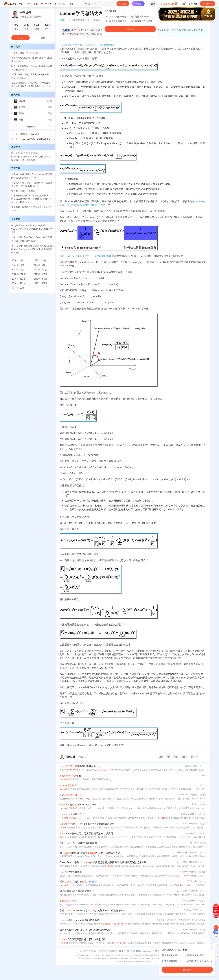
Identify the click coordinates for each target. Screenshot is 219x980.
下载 (28, 4)
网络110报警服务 (94, 958)
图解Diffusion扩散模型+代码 (25, 153)
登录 (153, 4)
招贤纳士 (94, 951)
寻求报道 (113, 951)
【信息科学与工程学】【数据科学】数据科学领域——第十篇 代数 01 (32, 184)
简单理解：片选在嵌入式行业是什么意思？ (32, 209)
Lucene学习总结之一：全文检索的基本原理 (93, 256)
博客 (21, 4)
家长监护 (82, 958)
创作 (208, 4)
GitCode (46, 4)
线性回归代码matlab (30, 134)
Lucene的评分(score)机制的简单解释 (35, 139)
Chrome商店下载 (126, 958)
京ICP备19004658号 (110, 955)
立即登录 (130, 29)
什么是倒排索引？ (25, 53)
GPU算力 (60, 4)
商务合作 (103, 951)
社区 (35, 4)
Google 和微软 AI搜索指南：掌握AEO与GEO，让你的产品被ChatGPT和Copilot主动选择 (32, 229)
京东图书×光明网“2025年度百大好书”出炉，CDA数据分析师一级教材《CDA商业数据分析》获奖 (32, 199)
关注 (81, 757)
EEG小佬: (16, 157)
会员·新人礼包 (169, 3)
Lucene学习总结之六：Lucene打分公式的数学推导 (87, 45)
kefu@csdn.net (146, 951)
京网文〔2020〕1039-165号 (130, 955)
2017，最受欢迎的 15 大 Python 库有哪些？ (30, 76)
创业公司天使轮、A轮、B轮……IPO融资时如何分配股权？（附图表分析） (31, 84)
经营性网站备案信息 (151, 955)
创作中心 (193, 4)
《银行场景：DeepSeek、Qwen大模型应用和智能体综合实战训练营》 (32, 239)
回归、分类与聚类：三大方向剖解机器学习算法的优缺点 (32, 68)
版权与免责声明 (153, 958)
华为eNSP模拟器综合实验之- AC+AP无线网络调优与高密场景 (32, 176)
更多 (73, 4)
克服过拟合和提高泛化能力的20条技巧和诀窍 (32, 60)
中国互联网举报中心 (110, 958)
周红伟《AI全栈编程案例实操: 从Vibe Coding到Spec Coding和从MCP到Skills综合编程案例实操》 (32, 249)
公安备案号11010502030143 (88, 955)
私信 (43, 38)
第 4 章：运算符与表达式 (23, 191)
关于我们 (84, 951)
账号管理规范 (140, 958)
